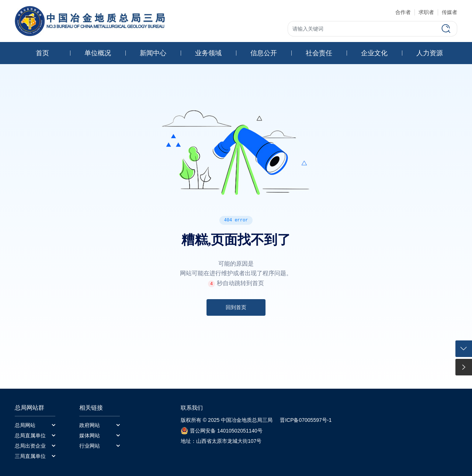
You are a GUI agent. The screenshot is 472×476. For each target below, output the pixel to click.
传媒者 (450, 12)
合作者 (403, 12)
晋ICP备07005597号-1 (306, 420)
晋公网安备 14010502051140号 (226, 431)
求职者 (426, 12)
